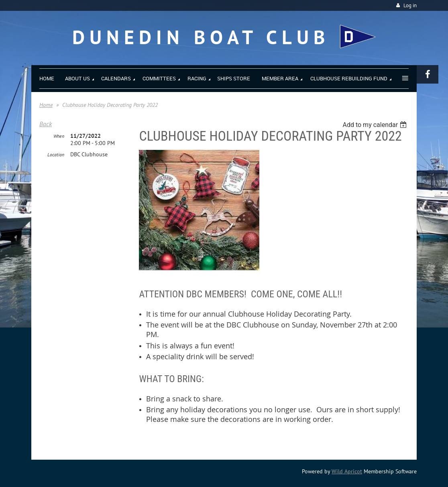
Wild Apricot (347, 471)
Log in (410, 5)
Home (46, 105)
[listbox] (376, 125)
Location (56, 154)
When (59, 136)
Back (46, 124)
